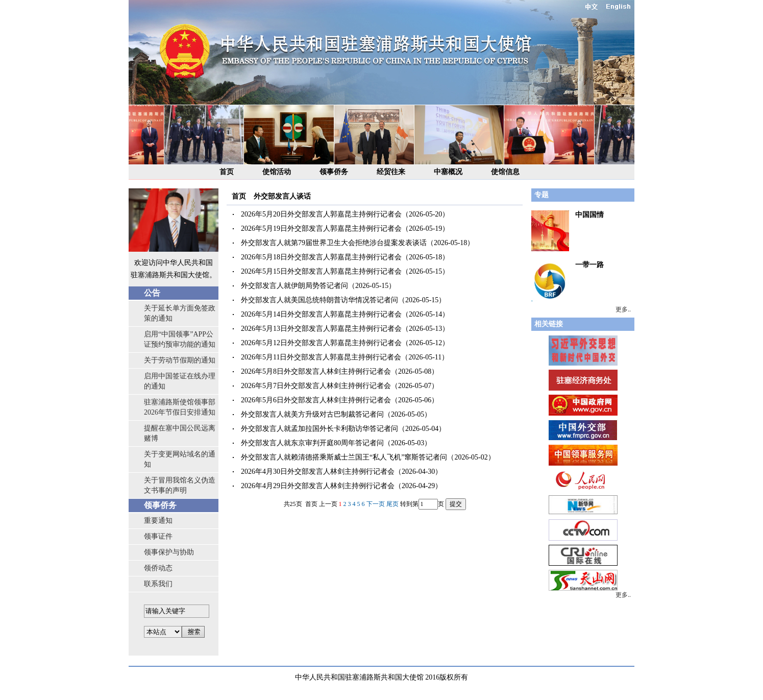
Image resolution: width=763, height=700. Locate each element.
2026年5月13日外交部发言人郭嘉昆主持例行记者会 (321, 329)
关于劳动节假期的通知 (180, 360)
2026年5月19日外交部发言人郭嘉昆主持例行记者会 (321, 228)
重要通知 (158, 521)
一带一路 (589, 265)
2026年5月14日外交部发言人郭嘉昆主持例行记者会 (321, 314)
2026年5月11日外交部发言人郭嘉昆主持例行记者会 (321, 357)
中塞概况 (448, 172)
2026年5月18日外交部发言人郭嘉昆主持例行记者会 (321, 257)
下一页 (376, 504)
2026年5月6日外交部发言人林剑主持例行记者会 (316, 400)
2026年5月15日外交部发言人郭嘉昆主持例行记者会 (321, 271)
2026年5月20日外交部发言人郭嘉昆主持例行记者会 (321, 214)
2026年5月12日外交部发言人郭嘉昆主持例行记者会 (321, 343)
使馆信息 (505, 172)
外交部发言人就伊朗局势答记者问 (294, 286)
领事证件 (158, 536)
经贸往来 (391, 172)
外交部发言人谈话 (282, 196)
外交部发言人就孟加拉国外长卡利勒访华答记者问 (319, 429)
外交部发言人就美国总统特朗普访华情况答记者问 (319, 300)
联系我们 (158, 584)
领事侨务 (334, 172)
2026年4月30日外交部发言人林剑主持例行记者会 (318, 472)
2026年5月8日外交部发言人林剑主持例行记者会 (316, 371)
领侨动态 (158, 568)
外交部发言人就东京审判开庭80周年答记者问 (312, 443)
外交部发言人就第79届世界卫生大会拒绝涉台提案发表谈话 (334, 243)
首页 (227, 172)
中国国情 (589, 215)
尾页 (392, 504)
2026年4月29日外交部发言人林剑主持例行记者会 (318, 486)
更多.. (623, 309)
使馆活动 (277, 172)
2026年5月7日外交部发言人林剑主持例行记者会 (316, 386)
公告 (152, 293)
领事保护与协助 (169, 552)
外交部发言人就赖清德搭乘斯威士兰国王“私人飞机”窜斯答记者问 (344, 457)
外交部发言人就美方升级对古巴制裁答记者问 (312, 414)
